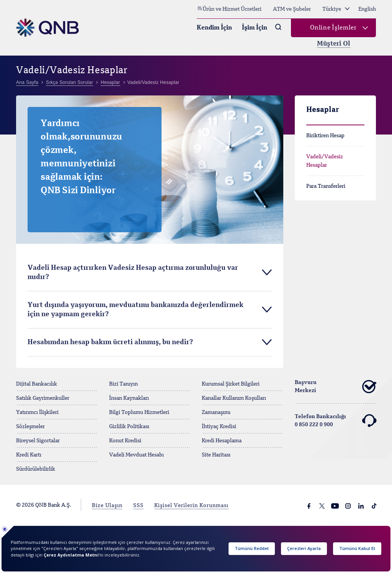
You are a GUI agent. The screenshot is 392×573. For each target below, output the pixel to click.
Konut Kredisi (125, 441)
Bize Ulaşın (107, 506)
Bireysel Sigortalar (38, 441)
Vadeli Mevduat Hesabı (136, 455)
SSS (138, 506)
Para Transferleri (326, 186)
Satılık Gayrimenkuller (43, 398)
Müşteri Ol (334, 44)
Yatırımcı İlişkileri (37, 412)
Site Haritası (216, 455)
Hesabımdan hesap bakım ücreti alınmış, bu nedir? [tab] (110, 342)
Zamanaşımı (216, 412)
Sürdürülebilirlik (36, 469)
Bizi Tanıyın (123, 384)
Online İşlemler (333, 28)
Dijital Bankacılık (37, 384)
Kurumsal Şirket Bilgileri (231, 384)
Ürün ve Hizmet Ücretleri (229, 9)
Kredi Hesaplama (222, 441)
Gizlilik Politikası (129, 427)
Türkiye (336, 9)
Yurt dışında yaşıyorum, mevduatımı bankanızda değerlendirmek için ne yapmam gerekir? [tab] (136, 310)
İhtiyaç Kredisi (219, 427)
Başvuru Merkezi (336, 387)
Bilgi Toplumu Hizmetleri (139, 412)
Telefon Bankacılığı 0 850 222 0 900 (336, 421)
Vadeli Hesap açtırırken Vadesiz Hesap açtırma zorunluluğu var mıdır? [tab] (133, 273)
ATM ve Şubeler (292, 9)
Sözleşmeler (30, 427)
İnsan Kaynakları (129, 398)
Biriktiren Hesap (325, 136)
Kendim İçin (214, 28)
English (367, 9)
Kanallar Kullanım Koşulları (234, 398)
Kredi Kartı (29, 455)
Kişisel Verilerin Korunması (191, 506)
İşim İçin (255, 28)
